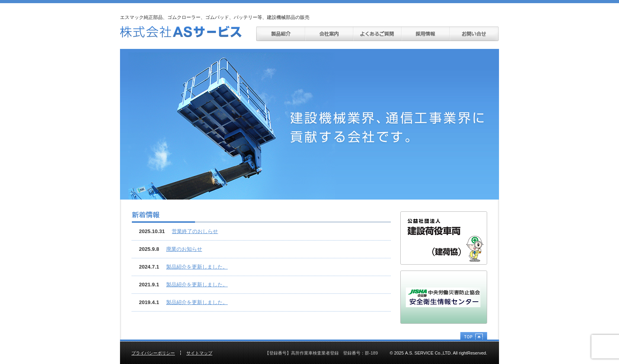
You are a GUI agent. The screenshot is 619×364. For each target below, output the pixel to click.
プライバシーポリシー (153, 353)
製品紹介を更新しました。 (197, 267)
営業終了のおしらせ (195, 231)
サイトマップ (199, 353)
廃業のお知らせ (184, 249)
